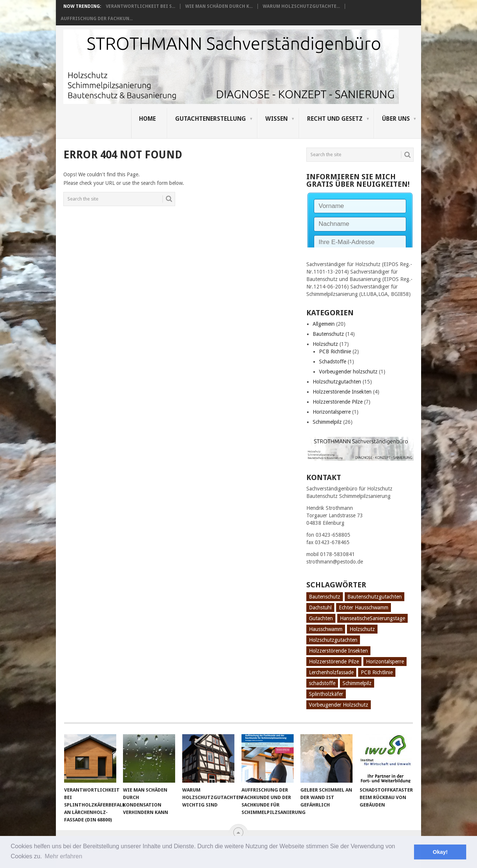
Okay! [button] (440, 852)
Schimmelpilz (327, 422)
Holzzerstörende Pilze (338, 402)
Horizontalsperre (332, 412)
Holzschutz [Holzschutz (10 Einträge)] (362, 629)
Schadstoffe (333, 362)
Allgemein (324, 324)
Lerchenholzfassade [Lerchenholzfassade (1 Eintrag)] (331, 672)
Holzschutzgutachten (337, 382)
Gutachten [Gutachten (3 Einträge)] (321, 618)
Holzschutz (325, 344)
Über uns (396, 119)
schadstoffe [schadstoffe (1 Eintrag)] (322, 683)
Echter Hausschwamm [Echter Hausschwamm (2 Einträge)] (364, 607)
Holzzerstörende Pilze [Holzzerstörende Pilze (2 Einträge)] (334, 662)
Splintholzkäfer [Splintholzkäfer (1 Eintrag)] (326, 694)
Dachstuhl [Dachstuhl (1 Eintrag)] (320, 607)
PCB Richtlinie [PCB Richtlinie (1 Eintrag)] (377, 672)
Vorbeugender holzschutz (348, 372)
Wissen (277, 119)
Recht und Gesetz (335, 119)
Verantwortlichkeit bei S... (140, 6)
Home (147, 119)
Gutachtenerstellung (211, 119)
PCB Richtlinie (335, 351)
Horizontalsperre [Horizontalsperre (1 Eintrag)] (385, 662)
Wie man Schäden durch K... (219, 6)
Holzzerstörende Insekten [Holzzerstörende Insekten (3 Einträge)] (338, 651)
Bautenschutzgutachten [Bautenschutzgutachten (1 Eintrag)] (375, 597)
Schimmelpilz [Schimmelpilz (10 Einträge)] (357, 683)
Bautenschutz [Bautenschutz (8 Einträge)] (325, 597)
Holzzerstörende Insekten (342, 392)
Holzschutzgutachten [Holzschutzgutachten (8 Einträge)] (333, 640)
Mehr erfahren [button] (64, 856)
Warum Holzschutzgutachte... (301, 6)
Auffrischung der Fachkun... (97, 19)
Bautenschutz (328, 334)
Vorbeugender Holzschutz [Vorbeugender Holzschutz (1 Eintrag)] (339, 705)
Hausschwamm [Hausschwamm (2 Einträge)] (326, 629)
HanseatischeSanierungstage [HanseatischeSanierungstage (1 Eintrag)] (372, 618)
